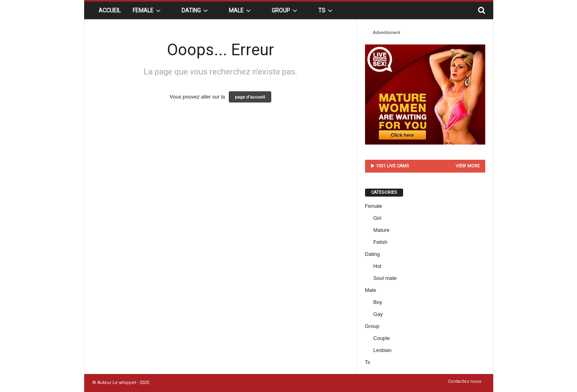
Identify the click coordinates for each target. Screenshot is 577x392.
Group (286, 10)
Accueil (110, 10)
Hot (377, 266)
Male (241, 10)
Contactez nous (465, 381)
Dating (196, 10)
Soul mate (385, 278)
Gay (378, 314)
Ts (327, 10)
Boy (378, 302)
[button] (481, 10)
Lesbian (383, 350)
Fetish (380, 242)
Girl (377, 218)
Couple (382, 338)
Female (148, 10)
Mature (381, 230)
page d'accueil (250, 97)
